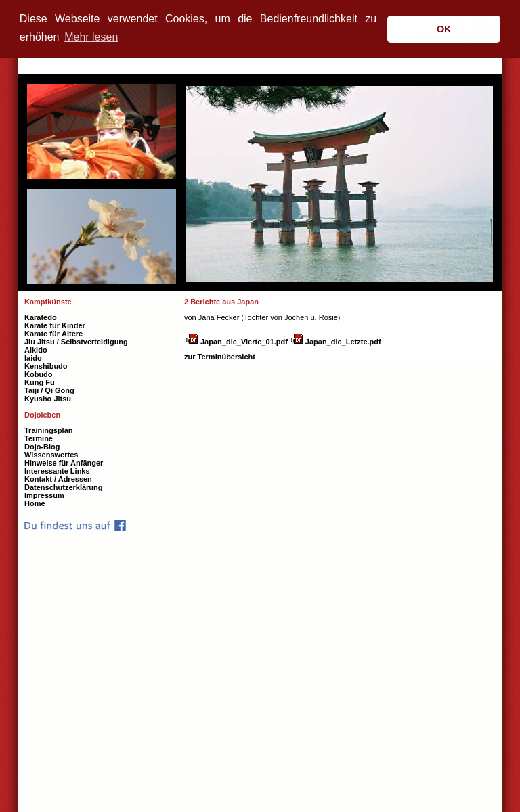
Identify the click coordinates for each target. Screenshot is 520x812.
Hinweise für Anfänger (64, 463)
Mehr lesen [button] (91, 37)
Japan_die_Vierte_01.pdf (244, 342)
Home (35, 503)
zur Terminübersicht (220, 357)
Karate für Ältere (53, 334)
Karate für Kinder (55, 325)
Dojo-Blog (42, 447)
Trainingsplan (49, 430)
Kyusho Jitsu (48, 399)
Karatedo (41, 317)
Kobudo (39, 374)
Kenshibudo (46, 366)
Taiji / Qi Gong (49, 390)
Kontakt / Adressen (58, 479)
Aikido (36, 350)
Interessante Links (57, 471)
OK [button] (444, 29)
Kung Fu (40, 382)
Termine (39, 438)
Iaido (33, 358)
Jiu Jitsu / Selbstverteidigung (76, 342)
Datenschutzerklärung (64, 487)
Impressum (44, 495)
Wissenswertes (51, 455)
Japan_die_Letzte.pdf (343, 342)
